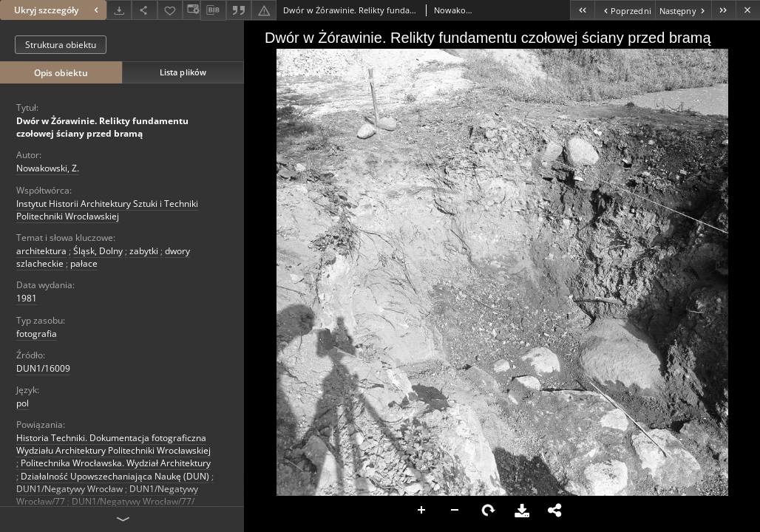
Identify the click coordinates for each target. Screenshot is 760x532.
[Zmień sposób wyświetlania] (191, 10)
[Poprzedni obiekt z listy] (624, 10)
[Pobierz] (119, 10)
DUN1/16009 (43, 368)
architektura (41, 251)
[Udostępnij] (144, 10)
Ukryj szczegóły (58, 10)
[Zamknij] (748, 10)
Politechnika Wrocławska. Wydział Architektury (116, 463)
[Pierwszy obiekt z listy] (582, 10)
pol (23, 403)
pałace (84, 263)
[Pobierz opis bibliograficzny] (213, 10)
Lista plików (183, 72)
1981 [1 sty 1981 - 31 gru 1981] (27, 298)
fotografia (37, 334)
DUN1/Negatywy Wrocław (69, 489)
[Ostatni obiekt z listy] (723, 10)
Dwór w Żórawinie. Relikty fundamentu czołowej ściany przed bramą (102, 127)
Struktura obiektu (61, 45)
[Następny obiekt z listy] (683, 10)
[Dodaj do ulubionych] (170, 10)
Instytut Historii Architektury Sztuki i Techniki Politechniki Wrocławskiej (107, 210)
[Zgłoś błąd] (264, 10)
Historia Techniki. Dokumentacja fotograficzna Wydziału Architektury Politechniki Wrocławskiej (113, 444)
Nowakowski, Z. (48, 168)
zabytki (144, 251)
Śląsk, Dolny (98, 251)
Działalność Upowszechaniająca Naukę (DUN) (115, 476)
